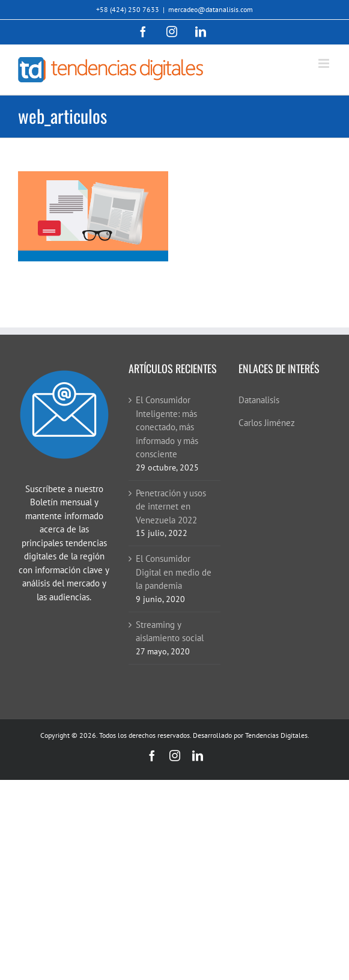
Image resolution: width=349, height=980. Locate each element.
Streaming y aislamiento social (170, 632)
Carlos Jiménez (267, 423)
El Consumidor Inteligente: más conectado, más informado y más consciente (167, 427)
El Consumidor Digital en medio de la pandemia (174, 572)
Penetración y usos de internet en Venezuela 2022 (171, 507)
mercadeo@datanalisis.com (211, 9)
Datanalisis (259, 400)
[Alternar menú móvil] (325, 63)
